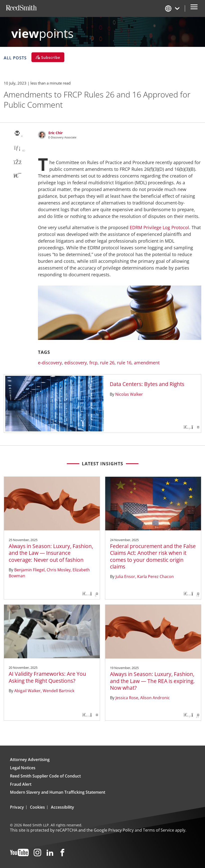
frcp (93, 363)
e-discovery (50, 363)
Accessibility (62, 807)
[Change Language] (173, 8)
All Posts (15, 58)
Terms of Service (158, 830)
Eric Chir (55, 133)
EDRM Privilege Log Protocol (159, 227)
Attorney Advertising (30, 760)
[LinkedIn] (50, 853)
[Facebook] (62, 853)
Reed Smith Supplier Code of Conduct (45, 776)
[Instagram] (37, 853)
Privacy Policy (121, 830)
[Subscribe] (48, 57)
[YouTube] (19, 853)
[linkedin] (17, 148)
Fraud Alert (21, 784)
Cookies (37, 807)
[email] (17, 134)
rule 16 (124, 363)
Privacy (17, 807)
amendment (147, 363)
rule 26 (107, 363)
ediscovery (76, 363)
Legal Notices (23, 768)
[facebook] (17, 163)
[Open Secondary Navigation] (194, 8)
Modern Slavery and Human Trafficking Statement (58, 792)
